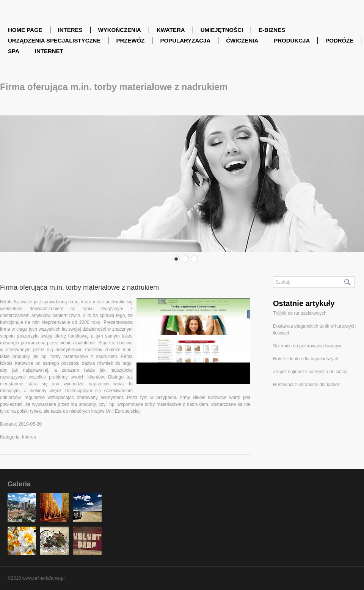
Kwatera (171, 30)
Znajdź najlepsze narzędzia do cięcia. (311, 372)
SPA (14, 51)
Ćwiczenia (242, 40)
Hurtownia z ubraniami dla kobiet (306, 385)
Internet (49, 51)
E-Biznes (272, 30)
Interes (70, 30)
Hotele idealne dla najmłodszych (306, 359)
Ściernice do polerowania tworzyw (307, 346)
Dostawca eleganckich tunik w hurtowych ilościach (314, 330)
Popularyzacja (185, 40)
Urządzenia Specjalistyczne (54, 40)
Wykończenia (120, 30)
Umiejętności (222, 30)
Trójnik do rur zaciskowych (300, 313)
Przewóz (130, 40)
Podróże (339, 40)
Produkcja (292, 40)
